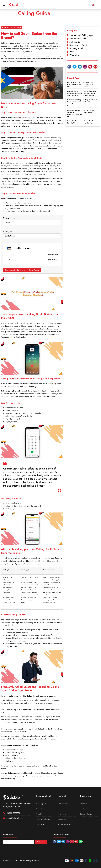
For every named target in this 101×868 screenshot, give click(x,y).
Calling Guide (40, 824)
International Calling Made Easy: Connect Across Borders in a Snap (74, 103)
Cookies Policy (62, 819)
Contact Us (83, 804)
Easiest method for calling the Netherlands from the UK (74, 113)
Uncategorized (76, 48)
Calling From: (9, 218)
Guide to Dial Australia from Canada (88, 85)
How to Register (41, 804)
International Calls (78, 39)
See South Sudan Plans (15, 270)
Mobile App (75, 42)
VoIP (72, 52)
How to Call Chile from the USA (89, 122)
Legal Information (63, 809)
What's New (75, 55)
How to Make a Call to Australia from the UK (74, 85)
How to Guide (40, 809)
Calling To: (8, 231)
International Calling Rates (44, 819)
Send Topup (34, 270)
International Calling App (81, 35)
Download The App (86, 814)
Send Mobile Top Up (79, 45)
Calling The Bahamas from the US (74, 122)
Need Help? (84, 809)
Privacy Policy (62, 814)
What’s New (40, 814)
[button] (4, 5)
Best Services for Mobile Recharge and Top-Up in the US (74, 93)
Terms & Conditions (64, 804)
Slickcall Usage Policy (64, 824)
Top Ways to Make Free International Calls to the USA (90, 93)
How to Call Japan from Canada (89, 111)
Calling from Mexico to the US (90, 101)
